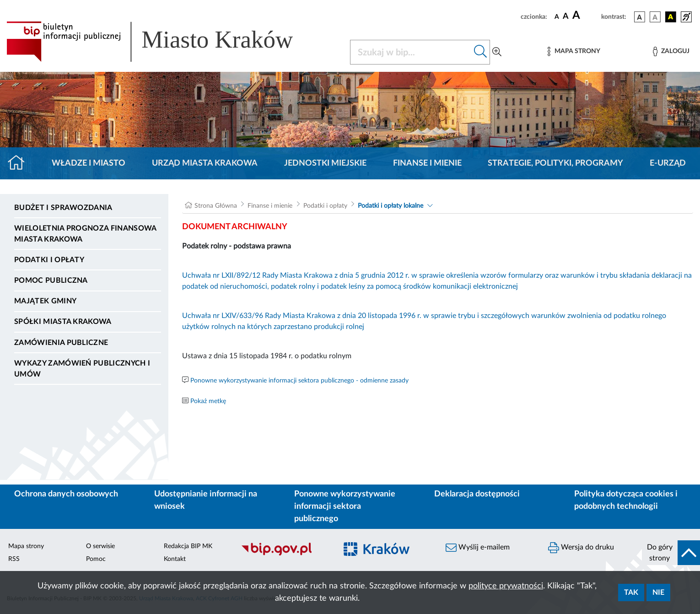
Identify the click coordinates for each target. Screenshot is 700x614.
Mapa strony (26, 546)
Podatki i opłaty (49, 260)
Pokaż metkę (208, 401)
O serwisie (100, 546)
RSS (14, 559)
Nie (658, 592)
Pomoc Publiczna (51, 280)
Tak (631, 592)
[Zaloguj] (671, 51)
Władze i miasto (89, 163)
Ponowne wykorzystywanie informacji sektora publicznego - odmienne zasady (299, 381)
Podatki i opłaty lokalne (390, 206)
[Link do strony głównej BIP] (163, 42)
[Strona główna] (20, 163)
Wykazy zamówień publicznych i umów (82, 369)
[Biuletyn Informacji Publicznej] (284, 554)
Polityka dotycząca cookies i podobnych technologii (626, 500)
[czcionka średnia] (566, 17)
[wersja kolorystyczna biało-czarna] (655, 17)
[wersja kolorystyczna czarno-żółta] (671, 17)
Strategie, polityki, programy (555, 163)
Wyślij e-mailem (478, 548)
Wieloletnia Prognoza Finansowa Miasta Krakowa (85, 234)
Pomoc (96, 559)
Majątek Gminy (45, 301)
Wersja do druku (581, 548)
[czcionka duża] (585, 16)
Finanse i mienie (427, 163)
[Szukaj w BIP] (411, 52)
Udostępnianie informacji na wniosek (206, 500)
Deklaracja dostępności (477, 494)
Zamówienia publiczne (61, 343)
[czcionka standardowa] (557, 16)
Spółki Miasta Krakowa (63, 322)
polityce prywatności (506, 586)
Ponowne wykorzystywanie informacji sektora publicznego (345, 506)
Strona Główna (216, 206)
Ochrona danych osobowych (66, 494)
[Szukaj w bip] (481, 52)
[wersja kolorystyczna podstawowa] (640, 17)
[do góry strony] (671, 553)
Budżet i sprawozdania (63, 208)
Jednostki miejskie (325, 163)
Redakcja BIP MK (188, 546)
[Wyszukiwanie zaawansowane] (497, 52)
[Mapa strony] (574, 51)
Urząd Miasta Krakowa (205, 163)
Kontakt (175, 559)
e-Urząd (668, 163)
